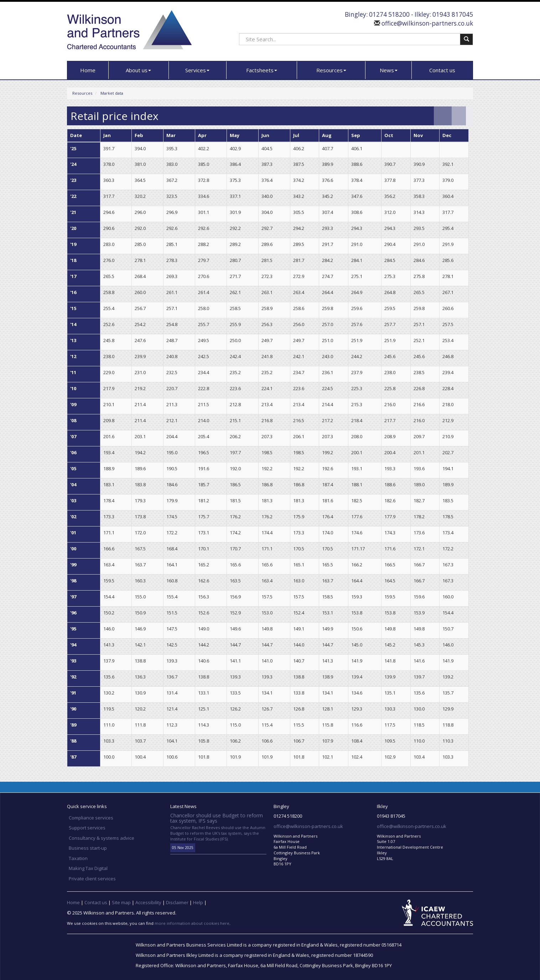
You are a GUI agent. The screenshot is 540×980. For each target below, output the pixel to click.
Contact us (442, 70)
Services (197, 70)
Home (88, 70)
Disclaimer (177, 902)
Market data (112, 93)
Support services (87, 828)
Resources (331, 70)
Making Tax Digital (88, 868)
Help (198, 902)
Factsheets (262, 70)
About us (138, 70)
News (389, 70)
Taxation (78, 858)
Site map (121, 902)
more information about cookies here (192, 923)
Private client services (92, 879)
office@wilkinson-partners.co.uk (427, 23)
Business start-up (88, 848)
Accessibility (148, 902)
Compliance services (91, 818)
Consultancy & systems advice (102, 838)
